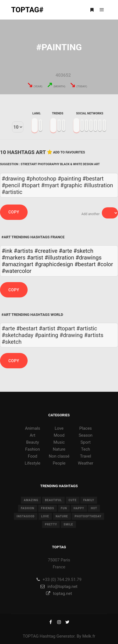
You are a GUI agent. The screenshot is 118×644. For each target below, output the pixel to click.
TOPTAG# (27, 10)
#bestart (85, 264)
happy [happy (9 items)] (79, 508)
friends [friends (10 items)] (48, 508)
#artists (23, 251)
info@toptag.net (59, 587)
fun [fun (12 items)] (64, 508)
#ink (7, 251)
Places (86, 428)
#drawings (89, 258)
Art (97, 164)
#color (105, 264)
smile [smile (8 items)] (68, 524)
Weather (86, 463)
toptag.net (59, 593)
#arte (66, 251)
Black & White (71, 164)
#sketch (83, 251)
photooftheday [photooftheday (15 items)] (88, 516)
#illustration (59, 258)
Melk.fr (89, 636)
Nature (59, 449)
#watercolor (17, 271)
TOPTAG (31, 636)
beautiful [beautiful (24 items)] (53, 500)
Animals (32, 428)
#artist (35, 258)
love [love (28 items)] (45, 516)
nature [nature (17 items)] (62, 516)
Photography (49, 164)
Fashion (32, 449)
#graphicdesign (54, 264)
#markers (14, 258)
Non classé (59, 456)
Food (33, 456)
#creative (46, 251)
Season (86, 435)
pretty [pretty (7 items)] (51, 524)
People (59, 463)
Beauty (33, 442)
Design (88, 164)
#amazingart (17, 264)
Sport (86, 442)
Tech (86, 449)
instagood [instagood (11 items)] (26, 516)
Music (59, 442)
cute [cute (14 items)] (73, 500)
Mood (59, 435)
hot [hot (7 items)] (94, 508)
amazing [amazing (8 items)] (31, 500)
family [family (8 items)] (89, 500)
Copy (14, 212)
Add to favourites (69, 152)
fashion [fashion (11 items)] (28, 508)
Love (59, 428)
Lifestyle (33, 463)
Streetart (29, 164)
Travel (86, 456)
